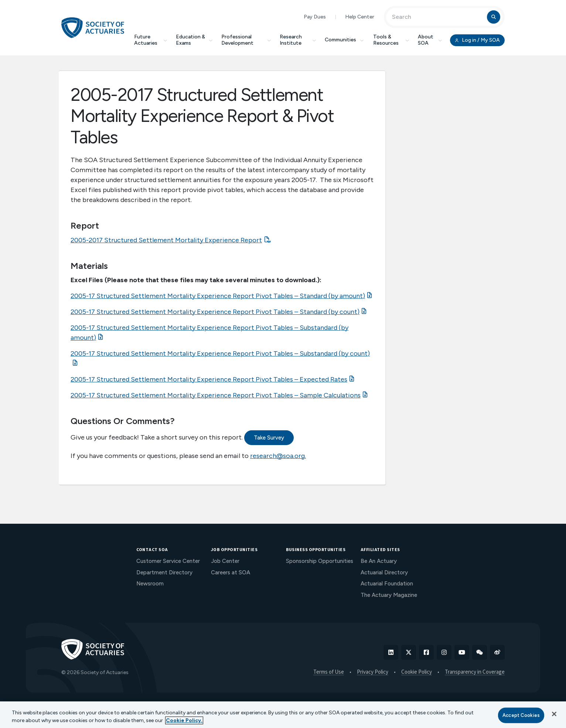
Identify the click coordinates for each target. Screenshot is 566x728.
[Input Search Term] (438, 17)
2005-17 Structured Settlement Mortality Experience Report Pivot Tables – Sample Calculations (216, 395)
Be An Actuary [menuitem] (379, 561)
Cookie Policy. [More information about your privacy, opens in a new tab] (184, 720)
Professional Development (246, 40)
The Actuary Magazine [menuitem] (389, 595)
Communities (345, 40)
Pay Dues (315, 17)
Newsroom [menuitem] (150, 584)
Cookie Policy (417, 672)
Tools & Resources (391, 40)
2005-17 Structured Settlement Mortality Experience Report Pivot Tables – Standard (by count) (215, 312)
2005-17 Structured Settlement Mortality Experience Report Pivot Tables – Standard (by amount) (218, 296)
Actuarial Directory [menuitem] (384, 573)
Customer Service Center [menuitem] (168, 561)
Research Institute (298, 40)
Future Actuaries (151, 40)
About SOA (430, 40)
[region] (283, 715)
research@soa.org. (278, 456)
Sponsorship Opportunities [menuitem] (320, 561)
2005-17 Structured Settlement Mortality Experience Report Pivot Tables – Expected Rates (209, 379)
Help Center (360, 17)
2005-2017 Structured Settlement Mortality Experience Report (166, 240)
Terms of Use (329, 672)
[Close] (554, 714)
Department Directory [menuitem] (164, 573)
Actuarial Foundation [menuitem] (387, 584)
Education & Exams (194, 40)
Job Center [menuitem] (225, 561)
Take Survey (269, 438)
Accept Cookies (521, 715)
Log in (477, 40)
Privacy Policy (373, 672)
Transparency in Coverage (475, 672)
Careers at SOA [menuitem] (231, 573)
